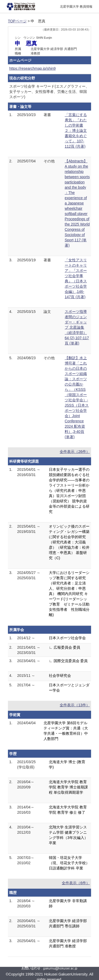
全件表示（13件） (75, 705)
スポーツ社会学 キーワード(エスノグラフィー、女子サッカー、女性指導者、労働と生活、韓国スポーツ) (49, 92)
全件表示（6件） (76, 883)
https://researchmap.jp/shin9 (32, 68)
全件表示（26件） (75, 452)
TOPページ (17, 21)
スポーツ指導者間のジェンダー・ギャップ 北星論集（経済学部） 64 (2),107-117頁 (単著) (77, 327)
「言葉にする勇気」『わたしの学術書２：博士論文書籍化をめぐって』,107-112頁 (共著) (76, 131)
